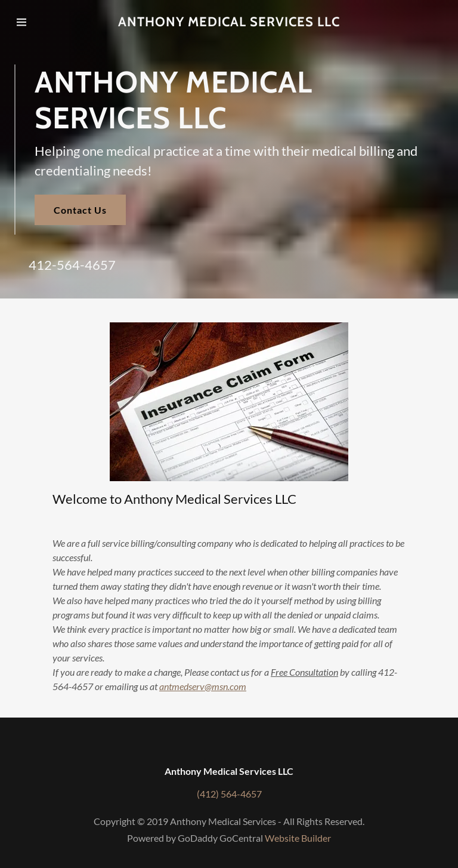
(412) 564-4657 (229, 794)
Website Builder (298, 838)
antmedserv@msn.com (203, 686)
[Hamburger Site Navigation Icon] (34, 22)
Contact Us (80, 210)
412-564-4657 (72, 265)
